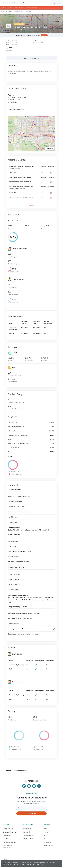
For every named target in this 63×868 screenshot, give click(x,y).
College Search (27, 829)
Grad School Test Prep (10, 832)
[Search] (55, 3)
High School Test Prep (10, 842)
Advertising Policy (49, 845)
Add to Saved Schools (31, 58)
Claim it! (44, 35)
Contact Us (47, 832)
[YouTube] (34, 786)
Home (3, 8)
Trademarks (47, 842)
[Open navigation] (59, 3)
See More (31, 205)
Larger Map (49, 149)
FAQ (45, 835)
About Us (46, 829)
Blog (45, 839)
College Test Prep (8, 829)
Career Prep (7, 835)
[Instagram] (39, 786)
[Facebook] (29, 786)
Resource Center (27, 839)
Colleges (9, 8)
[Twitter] (24, 786)
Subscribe (31, 813)
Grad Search (26, 832)
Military (5, 839)
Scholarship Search (28, 835)
